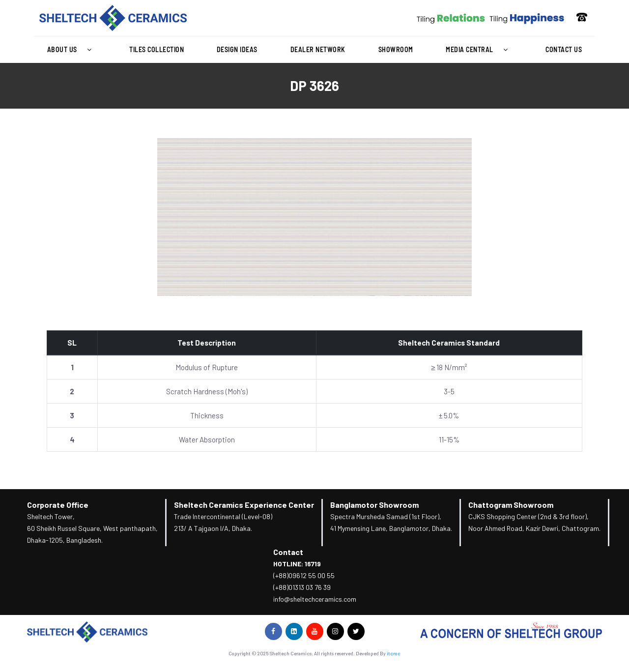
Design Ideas (237, 49)
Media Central (479, 50)
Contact (288, 552)
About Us (72, 50)
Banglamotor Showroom (374, 505)
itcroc (394, 653)
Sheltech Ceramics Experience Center (244, 505)
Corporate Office (58, 505)
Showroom (396, 49)
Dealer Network (318, 49)
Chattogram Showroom (511, 505)
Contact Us (564, 49)
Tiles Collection (157, 49)
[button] (72, 50)
